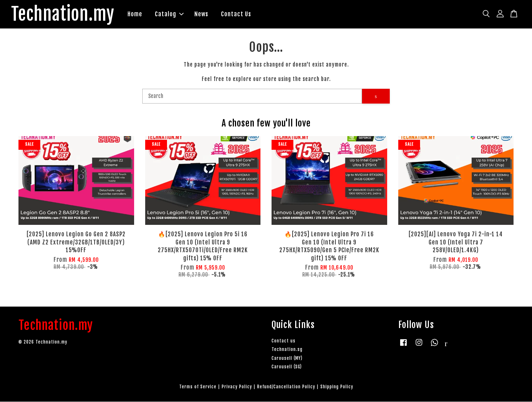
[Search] (252, 97)
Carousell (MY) (287, 358)
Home (135, 14)
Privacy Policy (237, 387)
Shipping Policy (337, 387)
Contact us (284, 341)
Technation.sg (287, 350)
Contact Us (236, 14)
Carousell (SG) (287, 367)
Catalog (170, 14)
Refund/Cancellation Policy (286, 387)
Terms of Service (198, 387)
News (202, 14)
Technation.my (63, 14)
